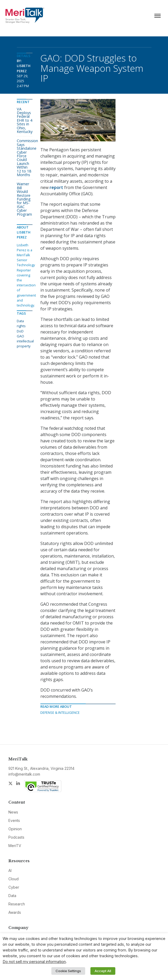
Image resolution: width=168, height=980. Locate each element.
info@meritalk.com (24, 774)
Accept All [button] (103, 971)
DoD (20, 331)
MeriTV (15, 846)
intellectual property (25, 344)
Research (17, 904)
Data (12, 896)
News (13, 812)
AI (10, 870)
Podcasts (16, 837)
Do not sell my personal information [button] (34, 962)
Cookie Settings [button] (68, 971)
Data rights (21, 323)
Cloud (13, 879)
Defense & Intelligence (60, 712)
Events (14, 820)
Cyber (14, 887)
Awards (15, 912)
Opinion (15, 829)
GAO (20, 336)
